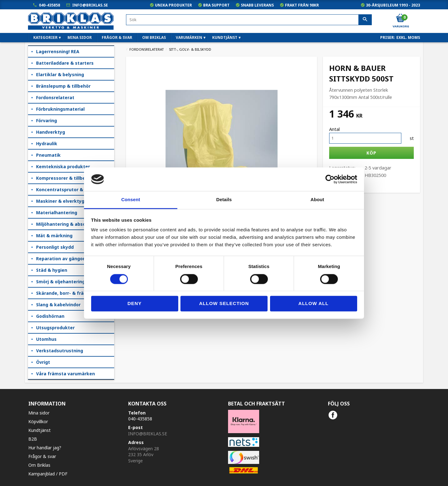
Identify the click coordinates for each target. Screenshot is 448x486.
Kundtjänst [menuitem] (225, 37)
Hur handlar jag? (45, 448)
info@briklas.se (90, 5)
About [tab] (317, 200)
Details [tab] (224, 200)
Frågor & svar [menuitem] (117, 37)
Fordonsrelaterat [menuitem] (55, 97)
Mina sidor (39, 413)
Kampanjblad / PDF (48, 474)
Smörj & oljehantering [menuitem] (61, 282)
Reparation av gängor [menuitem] (60, 259)
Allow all (313, 304)
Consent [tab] (131, 200)
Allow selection (224, 304)
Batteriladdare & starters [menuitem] (65, 63)
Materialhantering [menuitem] (57, 213)
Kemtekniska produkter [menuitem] (63, 167)
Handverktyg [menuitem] (51, 132)
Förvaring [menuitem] (47, 120)
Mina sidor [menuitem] (80, 37)
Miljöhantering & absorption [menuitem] (68, 224)
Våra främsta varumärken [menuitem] (65, 374)
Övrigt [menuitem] (43, 362)
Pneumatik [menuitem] (48, 155)
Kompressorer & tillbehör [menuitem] (64, 178)
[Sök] (365, 20)
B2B (33, 439)
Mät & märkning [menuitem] (54, 236)
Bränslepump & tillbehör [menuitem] (63, 86)
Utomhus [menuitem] (46, 339)
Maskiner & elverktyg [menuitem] (60, 201)
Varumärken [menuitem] (189, 37)
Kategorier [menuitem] (45, 37)
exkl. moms (408, 37)
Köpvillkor (38, 421)
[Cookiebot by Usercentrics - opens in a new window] (330, 179)
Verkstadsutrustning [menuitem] (60, 351)
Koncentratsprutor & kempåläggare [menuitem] (75, 190)
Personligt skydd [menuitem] (55, 247)
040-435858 (49, 5)
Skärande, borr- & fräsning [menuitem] (66, 293)
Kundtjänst (40, 430)
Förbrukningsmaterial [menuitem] (60, 109)
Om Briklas (39, 465)
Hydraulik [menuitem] (47, 143)
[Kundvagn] (400, 18)
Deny (135, 304)
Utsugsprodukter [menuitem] (55, 328)
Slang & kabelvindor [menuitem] (58, 305)
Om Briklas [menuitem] (154, 37)
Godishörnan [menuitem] (50, 316)
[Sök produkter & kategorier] (249, 20)
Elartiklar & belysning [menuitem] (60, 74)
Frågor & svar (42, 456)
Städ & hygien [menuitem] (52, 270)
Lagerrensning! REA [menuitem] (58, 51)
